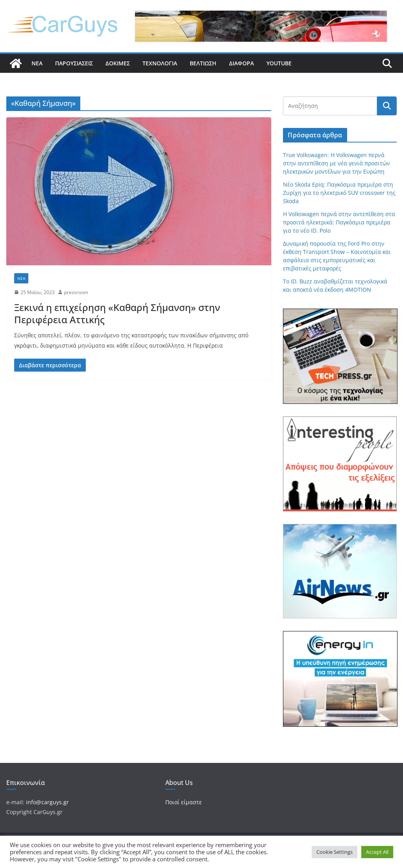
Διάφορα (241, 63)
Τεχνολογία (160, 63)
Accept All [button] (377, 852)
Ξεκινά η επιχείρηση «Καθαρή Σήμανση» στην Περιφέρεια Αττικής (117, 313)
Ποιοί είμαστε (184, 802)
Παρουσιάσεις (74, 63)
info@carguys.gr (47, 802)
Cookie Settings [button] (335, 852)
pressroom (76, 292)
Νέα (37, 63)
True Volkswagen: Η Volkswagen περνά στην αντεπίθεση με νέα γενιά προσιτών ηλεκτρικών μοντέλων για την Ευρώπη (336, 163)
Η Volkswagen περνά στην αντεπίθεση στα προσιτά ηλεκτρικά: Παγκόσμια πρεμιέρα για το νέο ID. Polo (339, 222)
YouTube (279, 63)
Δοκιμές (118, 63)
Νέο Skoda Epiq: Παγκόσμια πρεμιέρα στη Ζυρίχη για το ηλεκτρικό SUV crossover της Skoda (339, 193)
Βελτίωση (203, 63)
